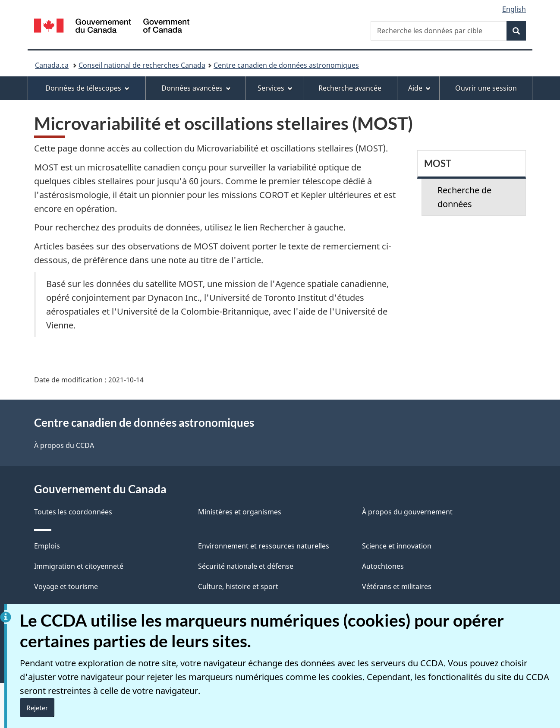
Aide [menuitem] (419, 88)
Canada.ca (52, 65)
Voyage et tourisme (66, 586)
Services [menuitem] (275, 88)
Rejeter (37, 708)
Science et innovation (397, 546)
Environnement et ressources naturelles (264, 546)
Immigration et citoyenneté (79, 566)
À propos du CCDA (64, 445)
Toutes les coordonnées (73, 512)
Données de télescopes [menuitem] (87, 88)
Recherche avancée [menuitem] (350, 88)
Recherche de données (464, 197)
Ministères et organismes (240, 512)
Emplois (47, 546)
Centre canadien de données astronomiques (286, 65)
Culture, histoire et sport (238, 586)
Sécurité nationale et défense (246, 566)
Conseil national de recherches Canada (142, 65)
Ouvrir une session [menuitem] (486, 88)
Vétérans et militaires (397, 586)
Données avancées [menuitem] (196, 88)
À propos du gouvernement (407, 512)
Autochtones (383, 566)
